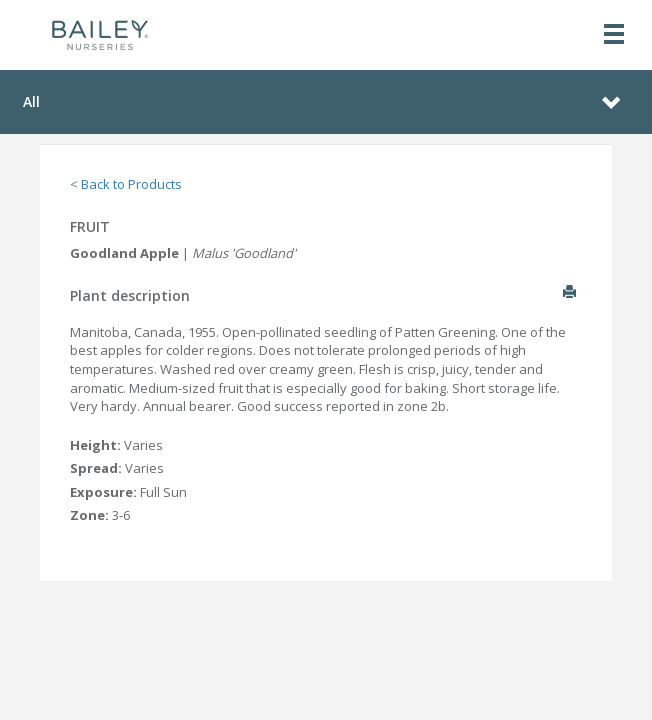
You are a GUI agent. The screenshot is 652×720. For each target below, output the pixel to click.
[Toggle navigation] (614, 35)
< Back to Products (126, 184)
